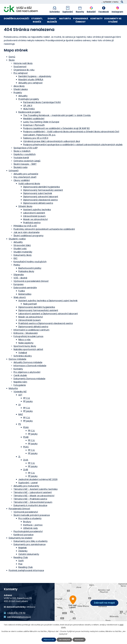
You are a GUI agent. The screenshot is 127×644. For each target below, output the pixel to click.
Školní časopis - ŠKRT (25, 172)
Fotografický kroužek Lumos (28, 345)
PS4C (26, 455)
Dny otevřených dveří (25, 185)
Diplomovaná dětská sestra (38, 211)
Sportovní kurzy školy (25, 354)
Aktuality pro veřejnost (30, 91)
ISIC (16, 267)
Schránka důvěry (23, 364)
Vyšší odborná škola (29, 192)
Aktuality (23, 104)
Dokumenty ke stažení (113, 20)
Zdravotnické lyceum (34, 224)
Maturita (65, 18)
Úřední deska (21, 98)
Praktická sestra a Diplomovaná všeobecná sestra (46, 332)
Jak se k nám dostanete (26, 241)
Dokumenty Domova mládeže (29, 387)
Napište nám (20, 390)
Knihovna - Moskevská (26, 341)
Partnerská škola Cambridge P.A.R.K (42, 111)
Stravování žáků (22, 254)
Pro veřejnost (21, 81)
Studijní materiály (23, 260)
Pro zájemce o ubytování (27, 380)
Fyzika (22, 299)
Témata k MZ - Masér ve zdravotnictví (34, 504)
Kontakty (97, 18)
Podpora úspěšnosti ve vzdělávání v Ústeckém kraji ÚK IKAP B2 (56, 137)
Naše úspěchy (26, 351)
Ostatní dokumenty (29, 562)
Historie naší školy (23, 72)
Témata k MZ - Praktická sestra (30, 507)
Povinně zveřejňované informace (26, 579)
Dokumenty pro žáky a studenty (31, 549)
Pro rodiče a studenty (30, 527)
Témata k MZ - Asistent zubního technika (35, 497)
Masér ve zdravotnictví (35, 228)
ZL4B (26, 478)
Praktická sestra (32, 231)
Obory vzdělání (22, 189)
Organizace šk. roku (24, 78)
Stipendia (19, 283)
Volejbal (23, 361)
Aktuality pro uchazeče (26, 182)
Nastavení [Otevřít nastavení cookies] (80, 640)
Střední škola (25, 215)
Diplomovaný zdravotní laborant (41, 205)
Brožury (27, 530)
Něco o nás (24, 348)
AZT (20, 403)
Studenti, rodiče (37, 20)
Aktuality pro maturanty (26, 494)
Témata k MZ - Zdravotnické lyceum (33, 510)
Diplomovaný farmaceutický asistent (43, 198)
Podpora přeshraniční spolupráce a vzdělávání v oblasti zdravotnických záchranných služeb (73, 153)
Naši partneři (30, 312)
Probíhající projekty (29, 107)
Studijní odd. (20, 257)
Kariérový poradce (23, 543)
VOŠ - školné (20, 286)
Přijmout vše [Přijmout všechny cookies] (48, 640)
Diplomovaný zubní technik (38, 202)
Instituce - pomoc (33, 533)
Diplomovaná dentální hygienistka (41, 195)
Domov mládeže (52, 20)
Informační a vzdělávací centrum (31, 338)
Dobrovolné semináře (25, 296)
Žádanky (23, 559)
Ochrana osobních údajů (27, 169)
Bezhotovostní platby (30, 276)
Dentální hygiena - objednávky (35, 85)
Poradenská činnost (81, 20)
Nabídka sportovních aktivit (28, 358)
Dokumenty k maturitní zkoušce (30, 514)
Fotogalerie (20, 393)
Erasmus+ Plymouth (34, 133)
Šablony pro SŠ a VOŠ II (36, 146)
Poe (20, 572)
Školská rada (20, 176)
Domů (7, 18)
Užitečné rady (30, 536)
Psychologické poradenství (28, 540)
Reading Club (21, 566)
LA (19, 413)
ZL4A (26, 468)
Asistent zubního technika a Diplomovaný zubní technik (48, 309)
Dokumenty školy (23, 263)
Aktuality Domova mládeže (28, 371)
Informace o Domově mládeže (30, 374)
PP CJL (27, 406)
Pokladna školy (26, 280)
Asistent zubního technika (37, 218)
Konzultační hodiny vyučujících (30, 270)
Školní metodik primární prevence (32, 523)
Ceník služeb (20, 384)
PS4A (26, 436)
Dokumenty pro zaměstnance (30, 553)
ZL (19, 465)
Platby (17, 273)
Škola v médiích (22, 159)
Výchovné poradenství (26, 520)
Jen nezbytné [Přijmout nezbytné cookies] (64, 640)
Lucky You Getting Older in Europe (41, 130)
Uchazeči (24, 18)
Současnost (20, 75)
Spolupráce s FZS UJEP (26, 156)
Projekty (18, 101)
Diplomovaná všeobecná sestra (40, 208)
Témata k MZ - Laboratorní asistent (33, 501)
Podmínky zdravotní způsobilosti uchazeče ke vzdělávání (44, 237)
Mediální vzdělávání (34, 127)
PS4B (26, 445)
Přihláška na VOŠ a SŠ (25, 234)
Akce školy (19, 94)
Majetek (23, 556)
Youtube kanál (21, 166)
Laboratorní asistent (34, 221)
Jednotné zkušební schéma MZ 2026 (38, 488)
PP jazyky (28, 410)
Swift (21, 569)
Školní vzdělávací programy (28, 244)
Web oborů (20, 306)
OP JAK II (28, 114)
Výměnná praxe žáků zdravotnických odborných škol (52, 150)
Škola (14, 18)
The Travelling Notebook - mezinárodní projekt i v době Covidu (57, 124)
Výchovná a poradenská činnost (31, 289)
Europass (19, 293)
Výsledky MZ (20, 400)
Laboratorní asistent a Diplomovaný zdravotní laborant (48, 322)
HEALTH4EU (29, 117)
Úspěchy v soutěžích (25, 163)
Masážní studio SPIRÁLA (31, 88)
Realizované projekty (29, 120)
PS (20, 432)
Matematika (25, 302)
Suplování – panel (28, 491)
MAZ (21, 423)
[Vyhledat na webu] (112, 2)
